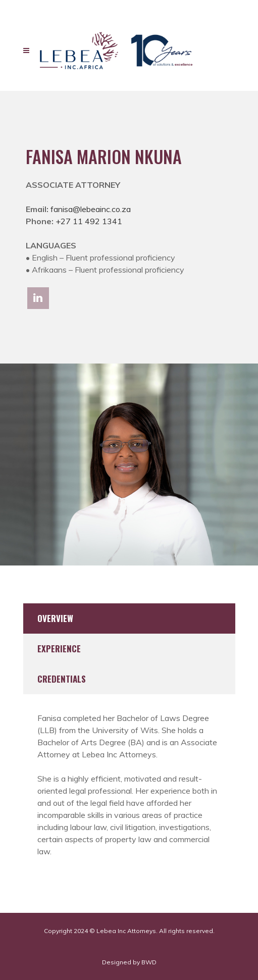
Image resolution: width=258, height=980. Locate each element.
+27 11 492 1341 (89, 221)
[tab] (129, 618)
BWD (149, 962)
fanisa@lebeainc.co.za (91, 209)
